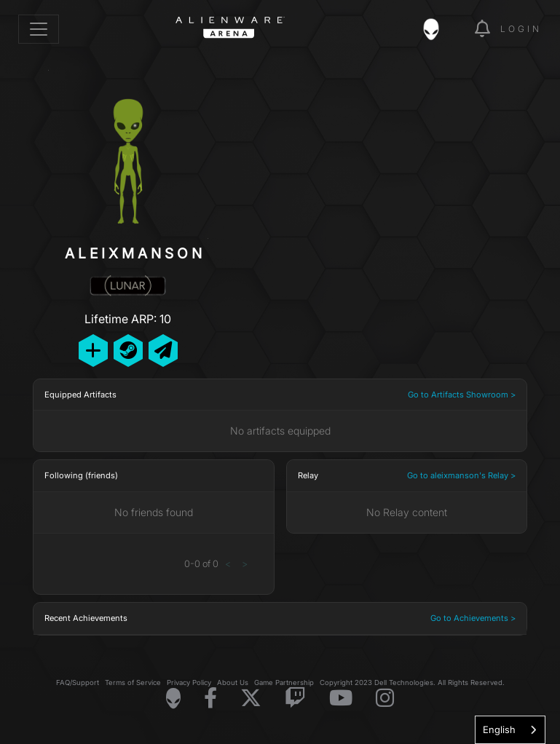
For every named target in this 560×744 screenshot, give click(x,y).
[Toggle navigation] (39, 29)
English (499, 729)
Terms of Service (133, 682)
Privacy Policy (189, 682)
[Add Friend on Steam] (128, 351)
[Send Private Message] (163, 351)
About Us (233, 682)
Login (521, 29)
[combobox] (510, 730)
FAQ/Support (78, 682)
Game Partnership (284, 682)
